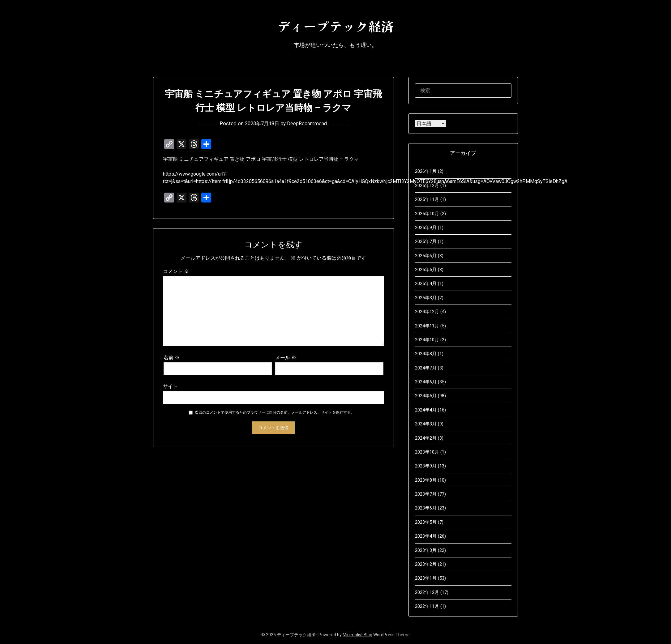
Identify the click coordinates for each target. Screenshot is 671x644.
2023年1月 (426, 578)
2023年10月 (427, 452)
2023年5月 (426, 522)
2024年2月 (426, 438)
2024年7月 (426, 368)
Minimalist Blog (357, 635)
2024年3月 (426, 424)
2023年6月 (426, 508)
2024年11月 (427, 326)
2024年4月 (426, 410)
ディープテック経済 (335, 25)
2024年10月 (427, 340)
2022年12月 (427, 592)
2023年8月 (426, 480)
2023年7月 (426, 494)
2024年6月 (426, 382)
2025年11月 (427, 199)
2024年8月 (426, 354)
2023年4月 (426, 536)
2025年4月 (426, 284)
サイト (170, 386)
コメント (176, 271)
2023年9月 (426, 466)
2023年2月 (426, 564)
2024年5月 (426, 396)
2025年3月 (426, 298)
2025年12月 (427, 186)
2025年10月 (427, 214)
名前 (172, 358)
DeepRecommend (309, 123)
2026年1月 (426, 171)
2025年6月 (426, 256)
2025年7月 (426, 241)
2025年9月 (426, 228)
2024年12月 (427, 312)
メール (286, 358)
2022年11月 (427, 606)
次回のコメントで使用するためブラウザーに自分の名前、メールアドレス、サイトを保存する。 (275, 412)
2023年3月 (426, 550)
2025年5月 (426, 270)
